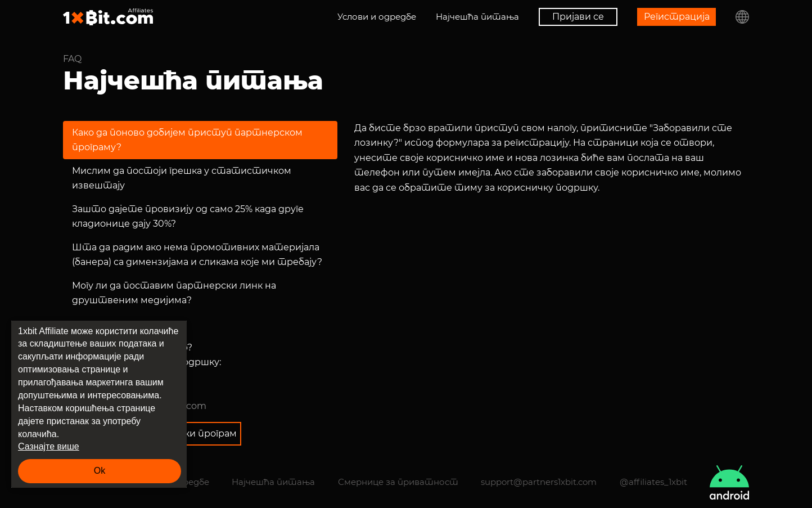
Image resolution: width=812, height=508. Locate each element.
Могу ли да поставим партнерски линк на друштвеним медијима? (174, 293)
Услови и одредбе (377, 17)
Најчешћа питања (477, 17)
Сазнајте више (49, 446)
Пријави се (578, 17)
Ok (100, 471)
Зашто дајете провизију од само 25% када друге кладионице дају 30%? (188, 216)
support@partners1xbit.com (539, 482)
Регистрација (677, 17)
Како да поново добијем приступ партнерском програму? (187, 140)
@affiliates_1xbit (653, 482)
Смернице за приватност (398, 482)
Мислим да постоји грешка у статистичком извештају (182, 178)
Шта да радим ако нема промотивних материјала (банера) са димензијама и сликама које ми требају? (197, 255)
